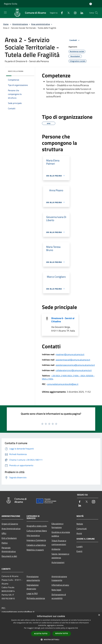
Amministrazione (20, 24)
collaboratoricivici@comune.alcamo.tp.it (74, 370)
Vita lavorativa (33, 535)
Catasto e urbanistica (36, 545)
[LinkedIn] (81, 13)
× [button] (99, 615)
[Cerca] (96, 13)
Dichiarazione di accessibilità (59, 596)
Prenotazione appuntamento (33, 578)
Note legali (56, 590)
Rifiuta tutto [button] (62, 633)
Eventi (79, 551)
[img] (29, 71)
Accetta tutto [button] (41, 634)
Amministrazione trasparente (59, 578)
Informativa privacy (60, 585)
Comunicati (82, 529)
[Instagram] (74, 13)
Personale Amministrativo (9, 549)
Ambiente (56, 549)
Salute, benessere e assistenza (60, 556)
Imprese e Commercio (36, 540)
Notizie (80, 524)
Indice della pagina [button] (16, 71)
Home (6, 24)
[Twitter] (67, 13)
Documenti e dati (9, 556)
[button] (51, 639)
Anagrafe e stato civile (37, 526)
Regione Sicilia (11, 4)
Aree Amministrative (11, 529)
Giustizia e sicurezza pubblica (61, 534)
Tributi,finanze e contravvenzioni (59, 542)
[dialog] (51, 628)
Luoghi (80, 546)
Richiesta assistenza (36, 598)
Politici (5, 543)
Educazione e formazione (57, 525)
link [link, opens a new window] (77, 628)
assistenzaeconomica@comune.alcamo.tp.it (75, 365)
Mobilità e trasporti (35, 550)
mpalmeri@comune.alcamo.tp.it (70, 354)
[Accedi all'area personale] (91, 4)
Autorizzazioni (58, 562)
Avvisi (79, 533)
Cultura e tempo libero (37, 531)
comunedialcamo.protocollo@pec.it (63, 384)
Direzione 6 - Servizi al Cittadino (63, 320)
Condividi (75, 40)
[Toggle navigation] (5, 12)
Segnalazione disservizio (33, 587)
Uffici (4, 533)
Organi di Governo (10, 524)
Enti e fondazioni (9, 538)
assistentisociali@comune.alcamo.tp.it (73, 360)
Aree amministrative (41, 24)
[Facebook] (61, 13)
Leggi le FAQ (32, 593)
